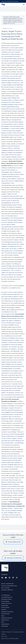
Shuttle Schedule (5, 624)
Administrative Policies (6, 599)
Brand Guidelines (5, 601)
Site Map (3, 634)
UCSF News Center (11, 23)
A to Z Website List (6, 595)
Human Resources (6, 614)
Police (3, 622)
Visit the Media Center (14, 542)
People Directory (5, 620)
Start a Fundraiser (5, 588)
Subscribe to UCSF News (14, 558)
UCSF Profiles (5, 626)
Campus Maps (5, 605)
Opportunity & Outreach (7, 618)
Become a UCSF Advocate (7, 584)
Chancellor (4, 610)
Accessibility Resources (7, 597)
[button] (20, 4)
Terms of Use (4, 636)
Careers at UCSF (5, 607)
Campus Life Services (6, 603)
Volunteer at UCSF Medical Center (9, 586)
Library (3, 616)
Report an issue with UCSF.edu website (10, 638)
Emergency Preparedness (7, 612)
